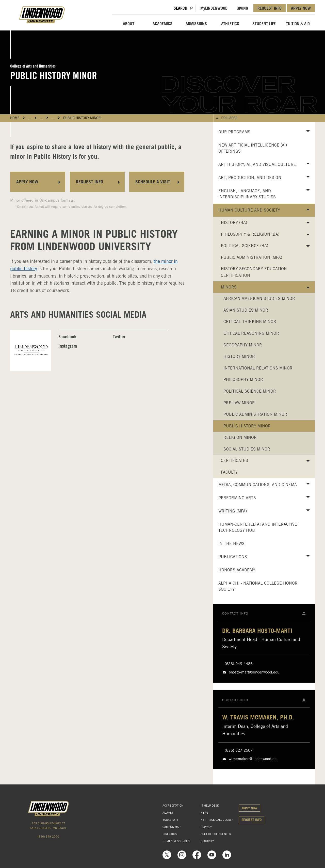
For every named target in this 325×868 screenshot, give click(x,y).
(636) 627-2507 (239, 750)
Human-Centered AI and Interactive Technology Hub (258, 527)
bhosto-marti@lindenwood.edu (254, 672)
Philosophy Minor (243, 380)
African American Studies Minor (259, 299)
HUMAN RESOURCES (176, 841)
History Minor (239, 356)
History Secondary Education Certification (254, 272)
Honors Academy (237, 570)
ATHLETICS (230, 24)
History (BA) (234, 223)
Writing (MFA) (233, 511)
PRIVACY (206, 827)
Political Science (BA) (245, 246)
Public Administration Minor (255, 414)
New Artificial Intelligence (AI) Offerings (253, 148)
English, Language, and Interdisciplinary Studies (247, 194)
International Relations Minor (258, 368)
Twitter (119, 337)
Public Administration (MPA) (251, 257)
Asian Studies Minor (246, 310)
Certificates (234, 461)
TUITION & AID (298, 24)
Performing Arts (237, 498)
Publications (233, 557)
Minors (229, 287)
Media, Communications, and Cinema (258, 485)
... (30, 118)
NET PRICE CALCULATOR (217, 820)
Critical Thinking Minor (250, 322)
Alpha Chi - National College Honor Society (258, 586)
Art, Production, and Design (250, 178)
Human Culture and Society (249, 210)
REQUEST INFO (270, 8)
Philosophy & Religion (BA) (250, 234)
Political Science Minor (250, 391)
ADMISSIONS (196, 24)
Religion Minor (240, 437)
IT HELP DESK (210, 806)
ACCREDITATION (173, 806)
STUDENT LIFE (264, 24)
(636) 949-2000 (48, 837)
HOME (15, 118)
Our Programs (234, 132)
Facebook (67, 337)
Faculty (229, 472)
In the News (231, 544)
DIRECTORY (170, 834)
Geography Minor (243, 345)
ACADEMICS (162, 24)
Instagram (68, 346)
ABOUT (129, 24)
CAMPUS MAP (172, 827)
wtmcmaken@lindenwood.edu (254, 759)
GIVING (242, 8)
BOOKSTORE (170, 820)
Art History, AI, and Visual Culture (257, 164)
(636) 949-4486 (239, 664)
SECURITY (207, 841)
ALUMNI (168, 813)
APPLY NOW (301, 8)
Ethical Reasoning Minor (251, 333)
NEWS (205, 813)
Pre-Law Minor (239, 403)
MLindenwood (214, 8)
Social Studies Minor (247, 449)
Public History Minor (82, 118)
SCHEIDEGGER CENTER (216, 834)
